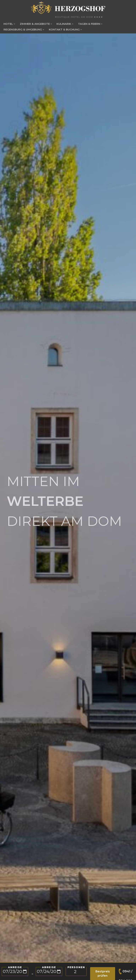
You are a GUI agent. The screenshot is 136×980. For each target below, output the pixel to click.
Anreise (15, 967)
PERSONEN (76, 967)
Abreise (49, 967)
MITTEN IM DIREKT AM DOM (64, 501)
